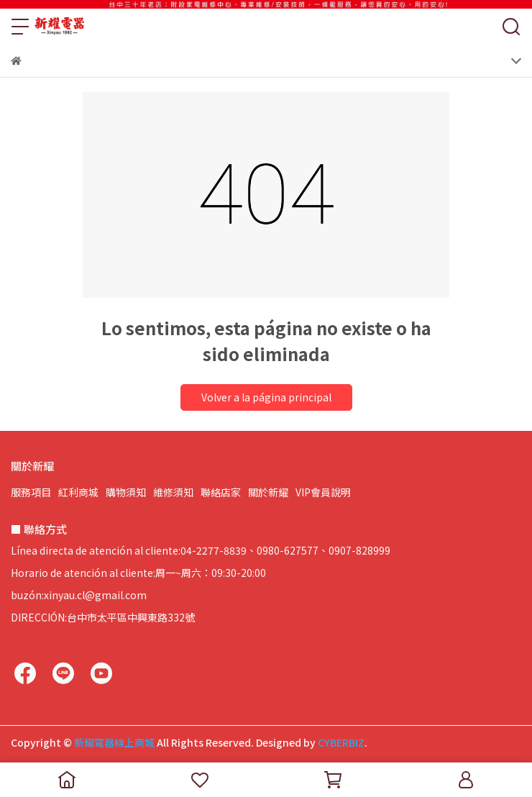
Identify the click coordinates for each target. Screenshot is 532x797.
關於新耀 (268, 492)
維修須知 (173, 492)
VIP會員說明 (323, 492)
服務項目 (31, 492)
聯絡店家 (221, 492)
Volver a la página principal (266, 397)
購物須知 (126, 492)
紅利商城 (78, 492)
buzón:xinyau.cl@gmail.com (79, 595)
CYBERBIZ (341, 742)
